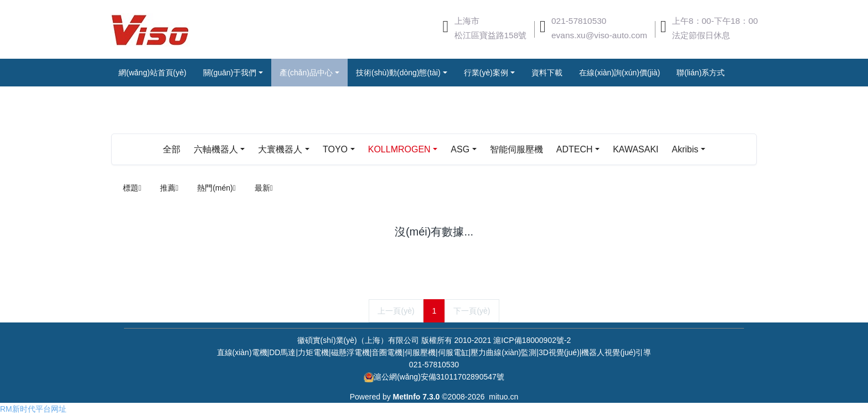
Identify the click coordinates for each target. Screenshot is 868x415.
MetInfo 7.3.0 (417, 397)
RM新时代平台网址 (33, 409)
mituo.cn (503, 397)
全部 (172, 149)
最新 (264, 188)
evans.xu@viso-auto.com (599, 35)
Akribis (685, 149)
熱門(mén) (216, 188)
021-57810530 (579, 21)
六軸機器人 (216, 149)
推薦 (169, 188)
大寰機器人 (280, 149)
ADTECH (575, 149)
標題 (132, 188)
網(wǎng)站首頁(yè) (153, 73)
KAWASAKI (635, 149)
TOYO (335, 149)
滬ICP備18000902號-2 (532, 340)
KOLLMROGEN (399, 149)
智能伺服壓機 (516, 149)
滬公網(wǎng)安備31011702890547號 (439, 377)
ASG (460, 149)
